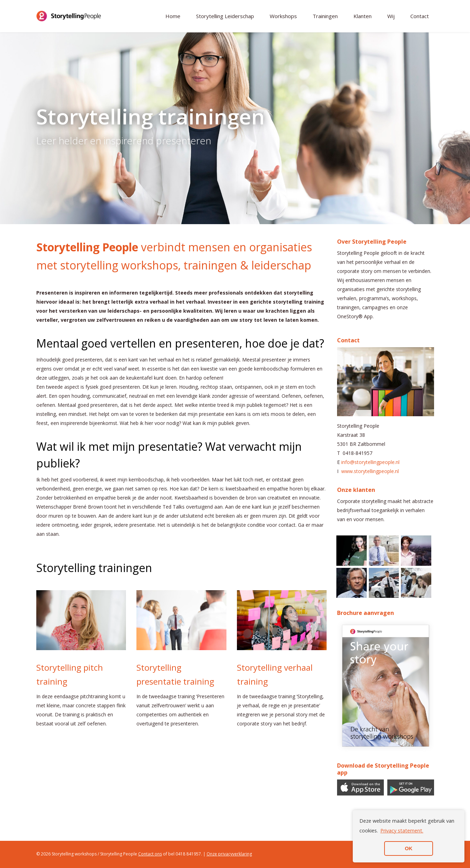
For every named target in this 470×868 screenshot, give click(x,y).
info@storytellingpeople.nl (370, 462)
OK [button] (409, 848)
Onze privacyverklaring (229, 854)
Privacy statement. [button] (402, 831)
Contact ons (150, 854)
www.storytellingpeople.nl (370, 471)
